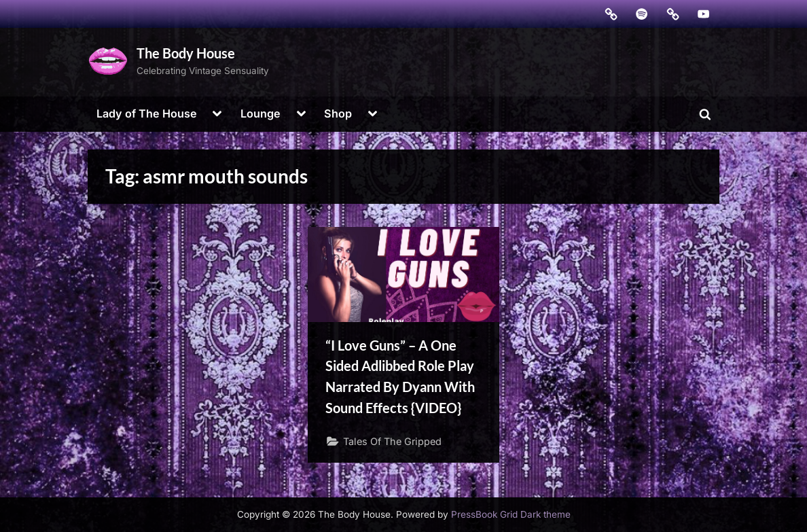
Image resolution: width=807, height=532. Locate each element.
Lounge (261, 113)
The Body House (186, 53)
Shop (338, 113)
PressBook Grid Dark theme (511, 514)
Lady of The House (147, 113)
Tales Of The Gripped (392, 441)
